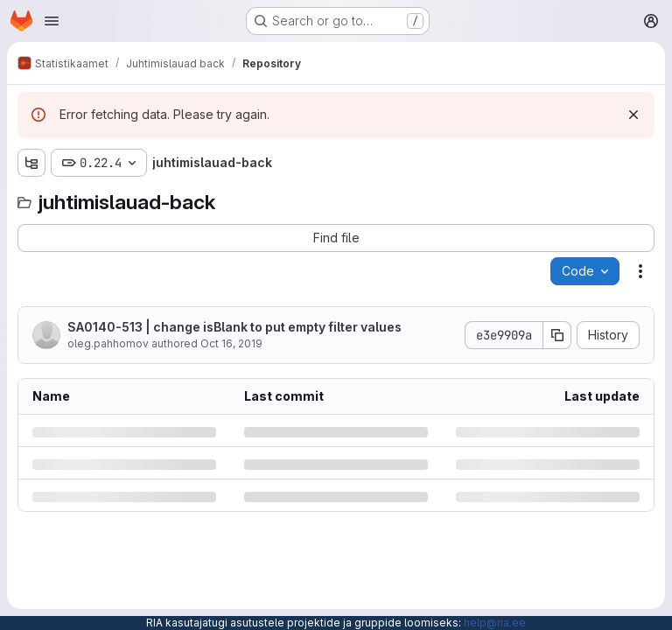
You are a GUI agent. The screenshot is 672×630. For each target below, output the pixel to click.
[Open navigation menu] (52, 21)
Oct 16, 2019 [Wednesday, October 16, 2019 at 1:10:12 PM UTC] (231, 343)
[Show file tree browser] (31, 163)
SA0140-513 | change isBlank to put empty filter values (234, 327)
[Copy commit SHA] (557, 335)
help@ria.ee (495, 623)
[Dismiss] (633, 115)
